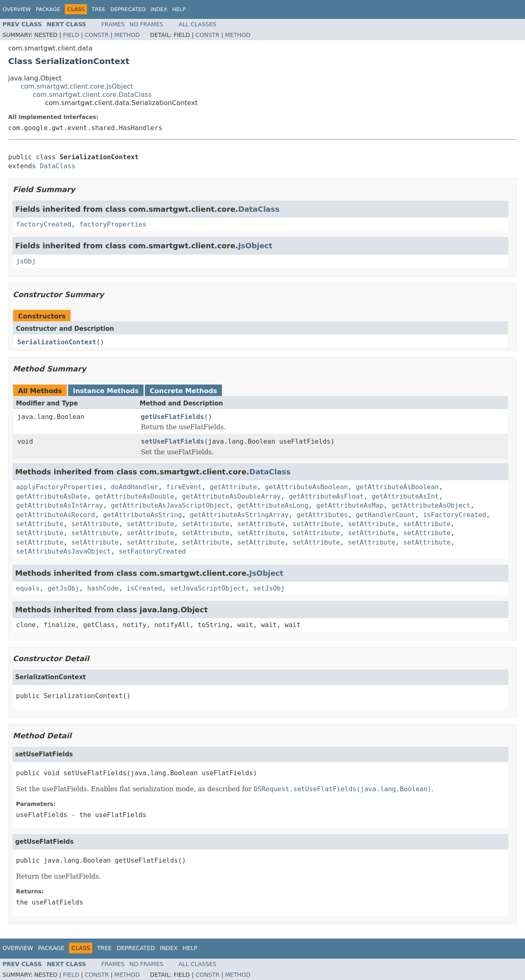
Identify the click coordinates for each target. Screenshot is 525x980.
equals (28, 588)
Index (159, 9)
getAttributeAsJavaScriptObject (170, 505)
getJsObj (63, 588)
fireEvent (184, 487)
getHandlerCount (385, 515)
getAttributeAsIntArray (59, 505)
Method (127, 35)
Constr (97, 35)
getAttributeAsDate (51, 496)
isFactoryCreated (454, 515)
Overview (17, 9)
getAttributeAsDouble (135, 496)
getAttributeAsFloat (326, 496)
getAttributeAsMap (350, 505)
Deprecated (128, 9)
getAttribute (233, 487)
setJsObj (269, 588)
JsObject (255, 246)
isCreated (145, 588)
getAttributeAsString (143, 515)
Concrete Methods (183, 391)
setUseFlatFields (173, 441)
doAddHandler (135, 487)
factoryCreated (44, 224)
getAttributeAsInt (405, 496)
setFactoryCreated (152, 551)
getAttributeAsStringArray (239, 515)
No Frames (147, 24)
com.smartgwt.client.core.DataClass (92, 95)
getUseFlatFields (173, 417)
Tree (98, 9)
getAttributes (322, 515)
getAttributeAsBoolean (306, 487)
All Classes (197, 24)
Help (179, 9)
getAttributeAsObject (431, 505)
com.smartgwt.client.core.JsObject (77, 86)
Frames (113, 24)
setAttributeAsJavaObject (63, 551)
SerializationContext (57, 342)
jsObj (26, 261)
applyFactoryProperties (59, 487)
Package (48, 9)
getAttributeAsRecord (56, 515)
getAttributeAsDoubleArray (232, 496)
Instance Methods (106, 391)
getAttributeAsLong (273, 505)
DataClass (58, 166)
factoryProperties (113, 224)
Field (71, 35)
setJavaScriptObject (208, 588)
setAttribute (40, 524)
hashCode (103, 588)
